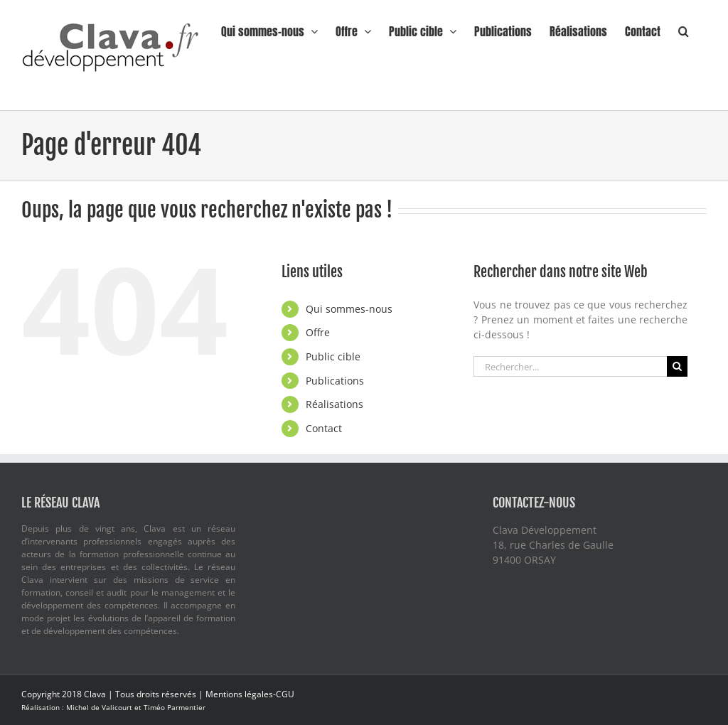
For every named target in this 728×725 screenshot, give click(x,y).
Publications (335, 381)
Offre (318, 332)
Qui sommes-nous (349, 309)
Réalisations (334, 404)
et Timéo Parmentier (170, 707)
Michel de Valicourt (100, 707)
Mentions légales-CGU (250, 694)
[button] (684, 30)
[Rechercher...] (570, 366)
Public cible (333, 356)
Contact (324, 428)
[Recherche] (677, 366)
